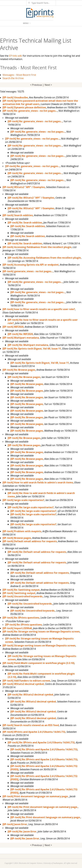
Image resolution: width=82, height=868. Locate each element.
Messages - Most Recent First (19, 75)
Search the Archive (13, 78)
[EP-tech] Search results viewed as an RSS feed (31, 725)
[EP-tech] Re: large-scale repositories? (31, 507)
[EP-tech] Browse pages (17, 538)
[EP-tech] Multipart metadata (21, 338)
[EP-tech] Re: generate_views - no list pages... (30, 111)
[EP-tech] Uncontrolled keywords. (23, 596)
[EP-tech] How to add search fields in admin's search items (38, 482)
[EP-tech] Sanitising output (19, 593)
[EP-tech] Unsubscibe (15, 97)
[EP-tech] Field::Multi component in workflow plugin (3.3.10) (38, 663)
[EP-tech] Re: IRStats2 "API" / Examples (31, 198)
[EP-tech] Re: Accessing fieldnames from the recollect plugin (44, 258)
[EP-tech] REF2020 (13, 327)
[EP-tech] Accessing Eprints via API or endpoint (31, 265)
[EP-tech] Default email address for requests (30, 541)
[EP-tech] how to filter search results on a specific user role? (39, 309)
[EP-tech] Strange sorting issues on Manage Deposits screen (39, 645)
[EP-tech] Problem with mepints (22, 531)
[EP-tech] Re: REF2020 (20, 334)
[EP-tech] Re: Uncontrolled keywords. (30, 604)
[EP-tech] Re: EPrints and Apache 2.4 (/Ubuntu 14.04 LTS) (41, 742)
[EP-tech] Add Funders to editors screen (26, 681)
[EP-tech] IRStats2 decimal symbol (23, 684)
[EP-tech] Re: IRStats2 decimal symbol (30, 695)
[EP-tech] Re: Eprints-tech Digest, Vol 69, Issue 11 (32, 349)
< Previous (36, 85)
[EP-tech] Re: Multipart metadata (28, 345)
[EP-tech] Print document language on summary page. (35, 796)
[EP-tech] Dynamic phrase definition (24, 107)
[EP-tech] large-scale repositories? (23, 500)
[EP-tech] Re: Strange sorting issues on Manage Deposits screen (41, 632)
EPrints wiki (16, 56)
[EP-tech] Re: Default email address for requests (37, 552)
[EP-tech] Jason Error (15, 824)
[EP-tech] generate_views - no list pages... (28, 271)
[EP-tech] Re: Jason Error (22, 831)
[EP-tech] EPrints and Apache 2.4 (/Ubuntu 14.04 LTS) (34, 732)
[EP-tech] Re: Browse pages (19, 370)
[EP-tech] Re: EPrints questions (21, 618)
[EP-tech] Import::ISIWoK (17, 628)
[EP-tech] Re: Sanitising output (21, 590)
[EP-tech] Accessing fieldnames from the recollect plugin (37, 247)
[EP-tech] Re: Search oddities (25, 223)
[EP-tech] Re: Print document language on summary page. (43, 807)
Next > (48, 85)
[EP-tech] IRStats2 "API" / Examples (24, 187)
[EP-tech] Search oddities (18, 215)
